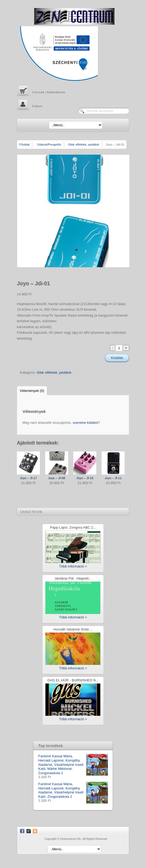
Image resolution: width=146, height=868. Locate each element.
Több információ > (73, 566)
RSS (35, 831)
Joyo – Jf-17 (28, 478)
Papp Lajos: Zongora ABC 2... (73, 528)
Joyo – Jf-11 (113, 478)
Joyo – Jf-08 (57, 478)
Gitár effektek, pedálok (84, 144)
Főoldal (24, 144)
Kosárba (117, 358)
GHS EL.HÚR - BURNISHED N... (73, 680)
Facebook (22, 831)
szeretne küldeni (85, 423)
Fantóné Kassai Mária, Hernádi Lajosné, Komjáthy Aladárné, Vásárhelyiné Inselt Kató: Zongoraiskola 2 (73, 790)
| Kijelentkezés (41, 91)
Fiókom (30, 105)
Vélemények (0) (32, 391)
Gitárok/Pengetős (49, 144)
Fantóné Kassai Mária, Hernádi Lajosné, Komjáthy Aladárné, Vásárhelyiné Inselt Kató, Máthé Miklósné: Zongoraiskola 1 (73, 765)
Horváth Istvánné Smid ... (73, 630)
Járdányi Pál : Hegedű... (73, 579)
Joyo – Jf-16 (85, 478)
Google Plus (29, 831)
